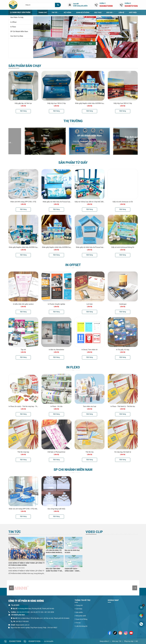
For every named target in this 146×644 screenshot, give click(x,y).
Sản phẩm (79, 612)
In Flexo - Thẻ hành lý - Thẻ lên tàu (123, 406)
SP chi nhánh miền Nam (19, 31)
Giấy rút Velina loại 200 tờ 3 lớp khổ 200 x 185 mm (90, 202)
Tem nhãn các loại (90, 406)
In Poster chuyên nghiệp (56, 304)
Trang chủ (43, 12)
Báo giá (109, 12)
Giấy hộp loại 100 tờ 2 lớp (56, 103)
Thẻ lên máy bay (23, 452)
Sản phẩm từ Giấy (17, 17)
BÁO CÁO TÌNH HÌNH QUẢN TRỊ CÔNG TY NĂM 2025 (55, 570)
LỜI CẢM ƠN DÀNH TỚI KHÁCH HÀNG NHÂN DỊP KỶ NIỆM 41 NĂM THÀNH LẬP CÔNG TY (54, 552)
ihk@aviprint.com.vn (23, 625)
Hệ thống (68, 12)
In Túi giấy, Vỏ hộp (123, 350)
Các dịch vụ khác (17, 36)
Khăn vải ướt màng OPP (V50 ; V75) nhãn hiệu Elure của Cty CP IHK (23, 509)
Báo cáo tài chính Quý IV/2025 (72, 551)
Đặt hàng (23, 111)
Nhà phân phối (81, 616)
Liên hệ (121, 12)
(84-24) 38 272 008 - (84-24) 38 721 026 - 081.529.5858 (35, 612)
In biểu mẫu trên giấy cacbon (23, 304)
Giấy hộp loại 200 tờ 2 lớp (123, 103)
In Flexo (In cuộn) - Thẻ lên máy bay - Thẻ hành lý (23, 406)
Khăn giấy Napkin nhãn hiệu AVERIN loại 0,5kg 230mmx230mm (90, 103)
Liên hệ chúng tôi (82, 626)
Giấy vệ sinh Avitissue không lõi (123, 247)
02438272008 (15, 641)
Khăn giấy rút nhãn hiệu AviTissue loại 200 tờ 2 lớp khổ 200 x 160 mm (56, 202)
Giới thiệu (133, 12)
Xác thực (98, 12)
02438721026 (34, 641)
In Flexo (13, 27)
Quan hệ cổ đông (83, 12)
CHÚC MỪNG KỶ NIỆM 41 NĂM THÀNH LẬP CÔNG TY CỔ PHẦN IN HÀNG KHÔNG (27, 564)
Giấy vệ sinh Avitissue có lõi (123, 202)
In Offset (13, 22)
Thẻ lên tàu (90, 452)
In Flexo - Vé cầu (56, 406)
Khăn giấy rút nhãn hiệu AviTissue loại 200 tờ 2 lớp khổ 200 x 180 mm (90, 247)
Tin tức (55, 12)
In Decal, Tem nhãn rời (90, 350)
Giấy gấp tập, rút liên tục (23, 103)
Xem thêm (29, 147)
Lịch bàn (90, 304)
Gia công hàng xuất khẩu (56, 509)
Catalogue (123, 304)
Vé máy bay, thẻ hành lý (123, 452)
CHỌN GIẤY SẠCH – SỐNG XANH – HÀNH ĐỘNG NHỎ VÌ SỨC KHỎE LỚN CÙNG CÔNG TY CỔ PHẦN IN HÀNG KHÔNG (73, 570)
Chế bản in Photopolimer (56, 452)
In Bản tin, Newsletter (56, 350)
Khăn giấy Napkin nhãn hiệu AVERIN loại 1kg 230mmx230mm (23, 247)
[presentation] (13, 92)
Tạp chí (23, 350)
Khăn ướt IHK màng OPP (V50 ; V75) (23, 202)
